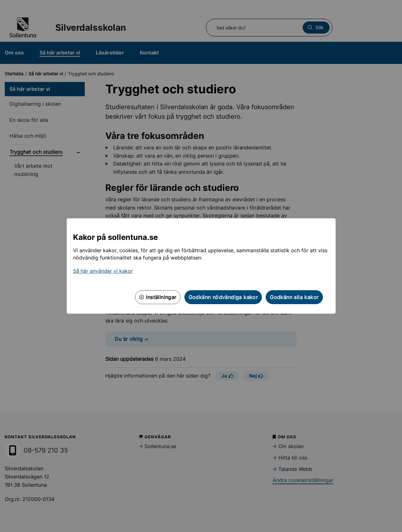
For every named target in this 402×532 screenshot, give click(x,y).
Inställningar (158, 297)
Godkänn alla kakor (294, 297)
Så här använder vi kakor (103, 271)
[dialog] (201, 266)
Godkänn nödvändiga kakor (223, 297)
